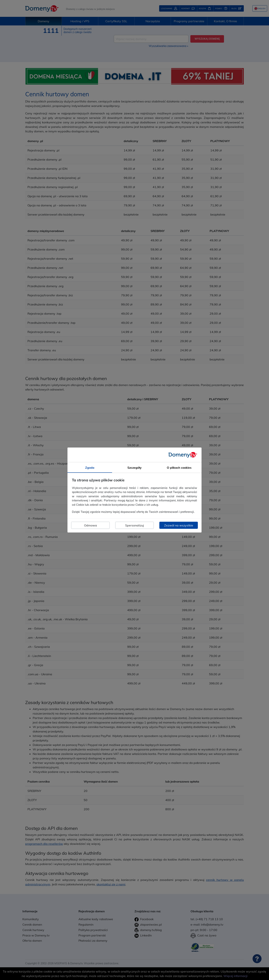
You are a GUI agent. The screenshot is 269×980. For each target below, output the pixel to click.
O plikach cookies (179, 468)
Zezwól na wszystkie (179, 525)
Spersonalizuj (134, 525)
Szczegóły (134, 468)
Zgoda (90, 468)
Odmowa (91, 525)
